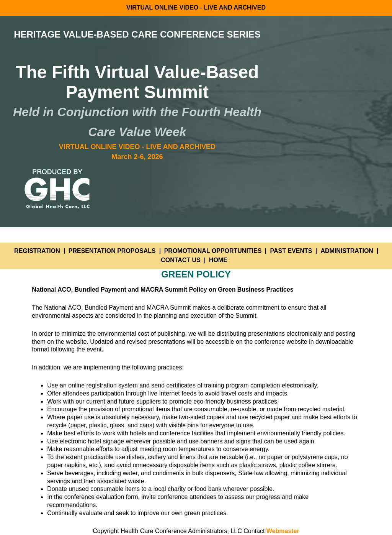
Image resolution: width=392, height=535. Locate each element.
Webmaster (283, 531)
